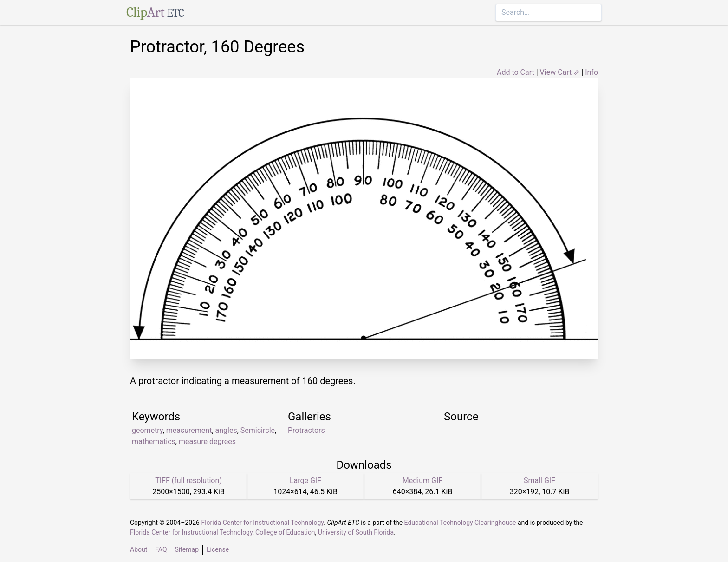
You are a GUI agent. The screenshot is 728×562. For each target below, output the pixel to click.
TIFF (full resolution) (188, 480)
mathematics (154, 441)
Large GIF (305, 480)
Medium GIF (422, 480)
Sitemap (187, 549)
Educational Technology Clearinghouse (460, 523)
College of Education (285, 532)
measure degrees (207, 441)
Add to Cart (516, 72)
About (139, 549)
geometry (147, 430)
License (218, 549)
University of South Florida (356, 532)
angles (226, 430)
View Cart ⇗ (560, 72)
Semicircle (258, 430)
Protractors (306, 430)
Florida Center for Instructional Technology (262, 523)
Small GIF (539, 480)
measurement (189, 430)
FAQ (161, 549)
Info (591, 72)
